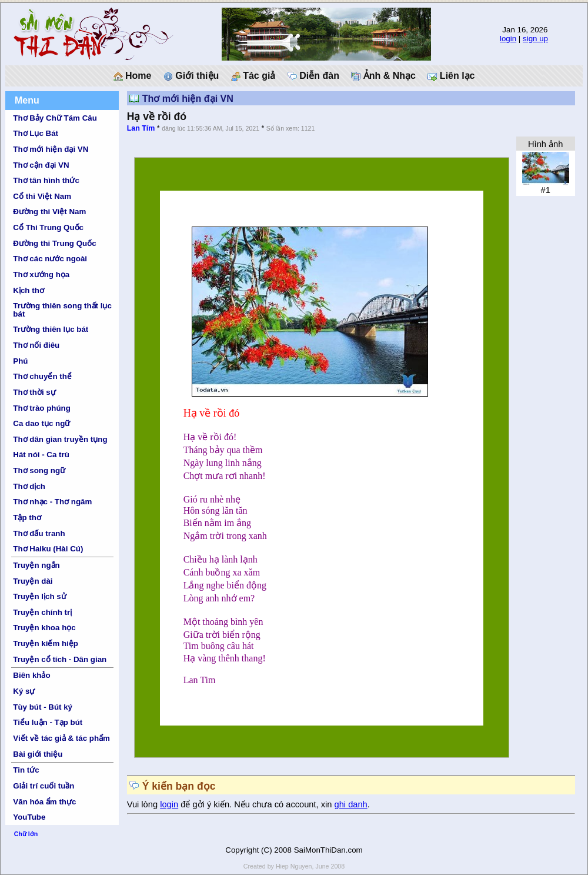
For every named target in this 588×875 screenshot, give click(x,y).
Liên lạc (451, 76)
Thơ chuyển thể (42, 376)
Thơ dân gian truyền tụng (60, 439)
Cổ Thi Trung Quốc (48, 227)
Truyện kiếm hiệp (46, 643)
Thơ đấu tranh (39, 533)
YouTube (29, 817)
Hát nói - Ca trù (41, 455)
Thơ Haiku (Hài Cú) (48, 549)
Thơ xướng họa (41, 275)
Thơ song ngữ (39, 470)
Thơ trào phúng (42, 408)
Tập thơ (27, 518)
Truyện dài (33, 581)
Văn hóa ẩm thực (44, 802)
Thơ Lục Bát (36, 133)
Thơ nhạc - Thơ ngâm (52, 502)
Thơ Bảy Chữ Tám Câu (55, 118)
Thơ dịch (29, 486)
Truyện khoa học (44, 628)
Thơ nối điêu (36, 345)
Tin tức (26, 770)
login (508, 39)
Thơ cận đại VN (41, 165)
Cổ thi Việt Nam (42, 196)
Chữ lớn (26, 834)
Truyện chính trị (42, 612)
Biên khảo (31, 675)
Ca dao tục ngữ (41, 423)
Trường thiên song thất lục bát (62, 310)
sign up (535, 39)
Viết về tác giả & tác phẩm (61, 738)
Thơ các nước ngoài (50, 259)
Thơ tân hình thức (46, 180)
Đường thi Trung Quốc (54, 243)
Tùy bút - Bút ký (43, 707)
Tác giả (253, 76)
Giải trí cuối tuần (44, 786)
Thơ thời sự (34, 392)
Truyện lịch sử (39, 596)
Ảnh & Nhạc (383, 76)
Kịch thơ (28, 290)
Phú (20, 361)
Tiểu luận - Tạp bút (48, 722)
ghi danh (351, 804)
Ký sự (24, 691)
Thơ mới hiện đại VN (51, 149)
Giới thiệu (191, 76)
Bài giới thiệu (38, 754)
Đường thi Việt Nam (49, 212)
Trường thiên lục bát (51, 329)
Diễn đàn (313, 76)
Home (133, 76)
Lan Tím (141, 128)
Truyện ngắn (36, 565)
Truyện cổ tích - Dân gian (60, 659)
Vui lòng (144, 804)
